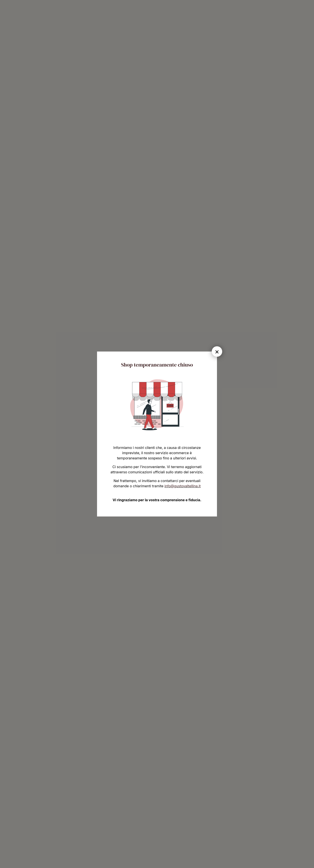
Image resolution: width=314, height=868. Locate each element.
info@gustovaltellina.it (183, 486)
